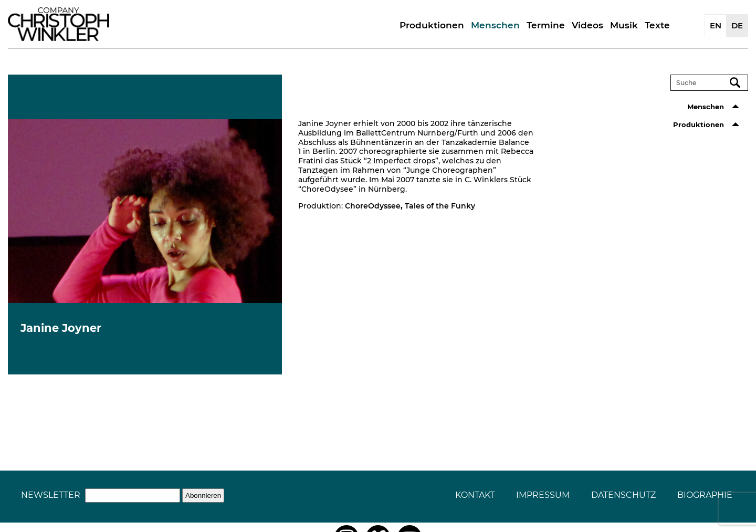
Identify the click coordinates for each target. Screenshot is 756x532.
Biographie (705, 495)
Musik (624, 25)
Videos (587, 25)
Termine (546, 25)
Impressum (543, 495)
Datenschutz (623, 495)
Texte (657, 25)
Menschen (495, 25)
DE (737, 25)
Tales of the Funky (440, 206)
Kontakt (475, 495)
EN (716, 25)
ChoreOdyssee (373, 206)
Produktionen (432, 25)
